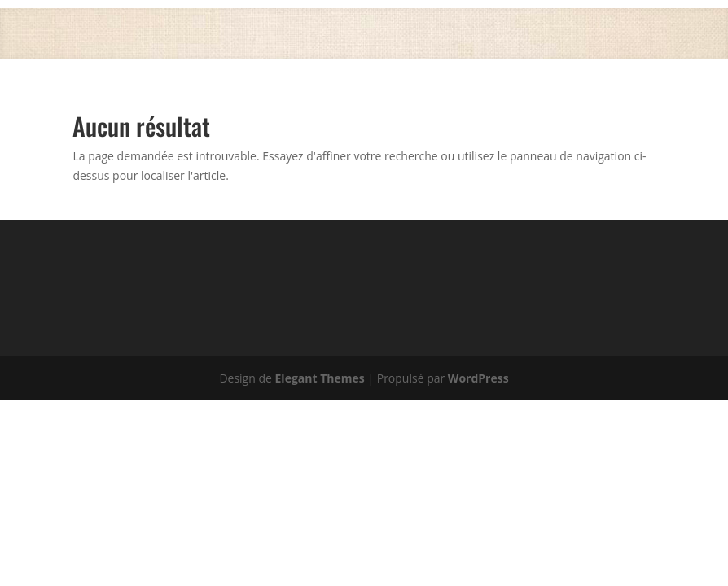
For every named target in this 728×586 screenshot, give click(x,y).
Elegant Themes (320, 378)
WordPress (478, 378)
